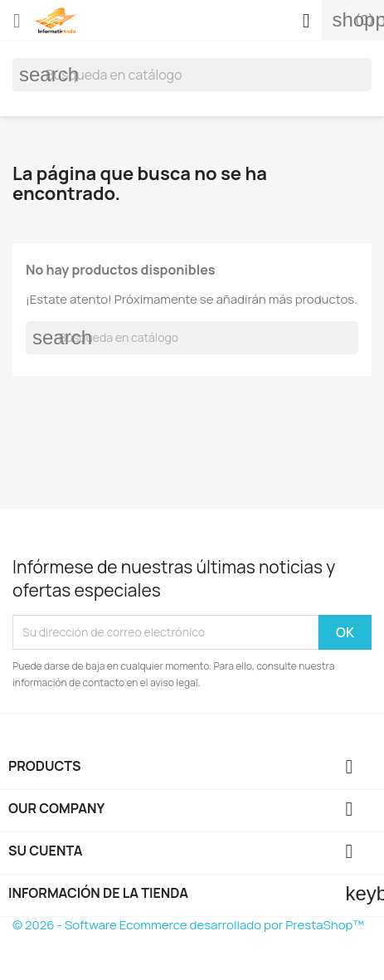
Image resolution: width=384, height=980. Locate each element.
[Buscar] (192, 75)
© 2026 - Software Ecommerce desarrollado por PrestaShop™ (188, 925)
